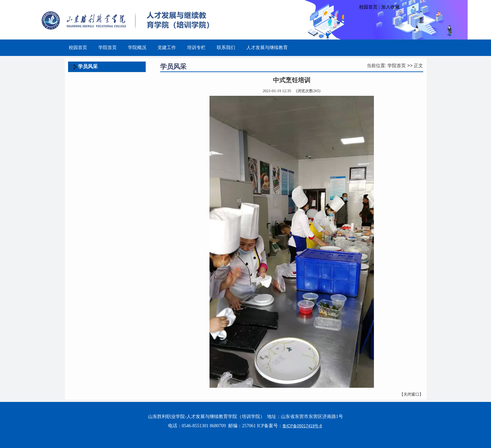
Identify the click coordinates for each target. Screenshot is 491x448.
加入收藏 (390, 7)
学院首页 (397, 66)
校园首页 (368, 7)
